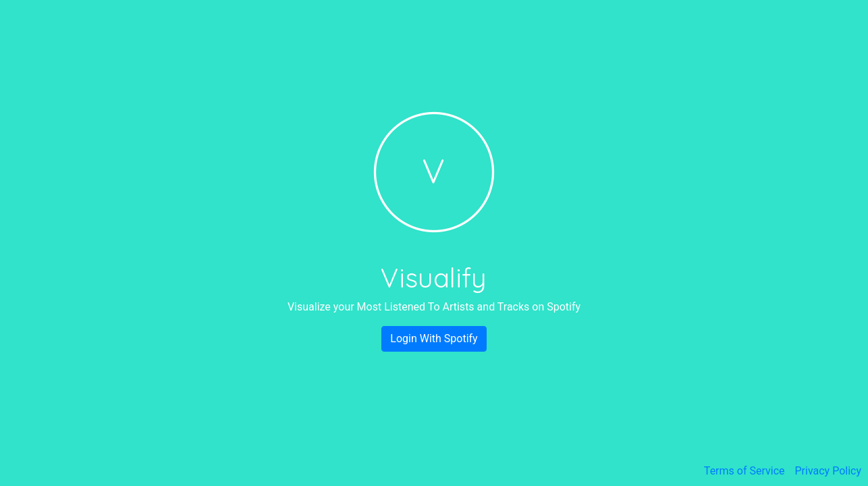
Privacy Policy (829, 471)
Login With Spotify (434, 339)
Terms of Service (744, 471)
